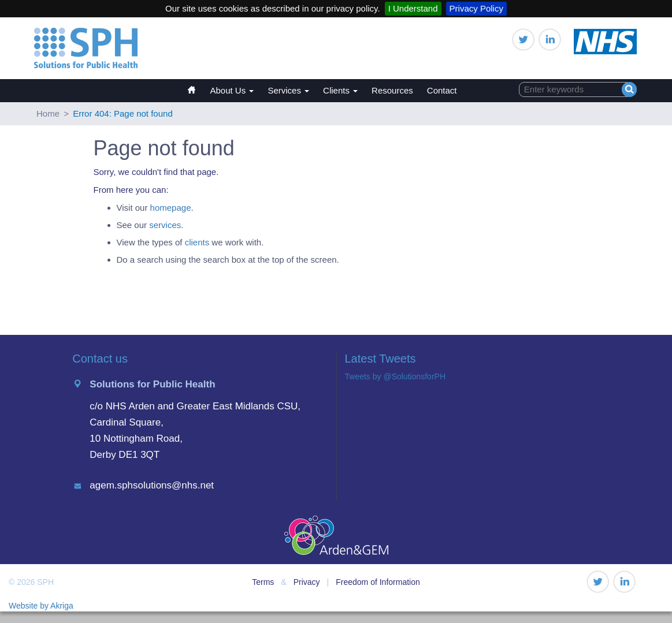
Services (288, 90)
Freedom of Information (378, 582)
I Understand (413, 8)
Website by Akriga (41, 606)
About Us (232, 90)
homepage (171, 208)
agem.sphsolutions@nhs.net (152, 485)
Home (198, 85)
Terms (263, 582)
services (165, 225)
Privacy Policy (476, 8)
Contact (442, 90)
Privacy (307, 582)
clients (197, 242)
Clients (340, 90)
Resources (392, 90)
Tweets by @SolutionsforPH (396, 376)
